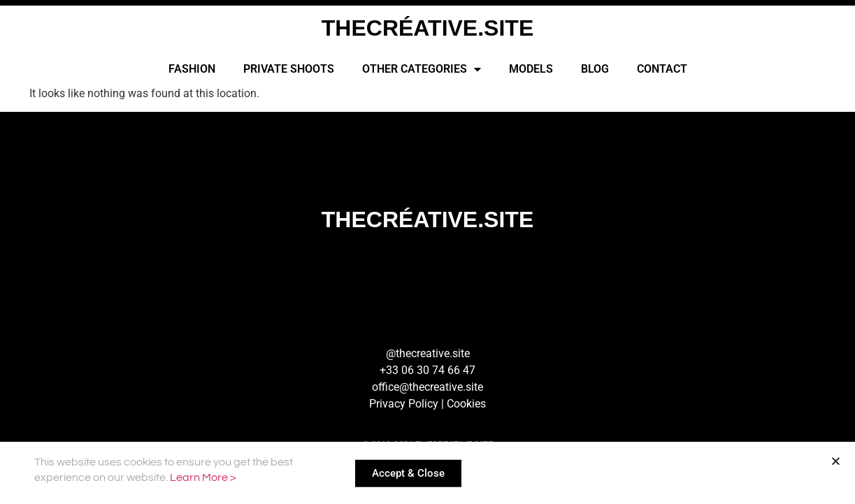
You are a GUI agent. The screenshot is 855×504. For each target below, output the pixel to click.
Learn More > (203, 479)
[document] (427, 252)
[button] (836, 463)
